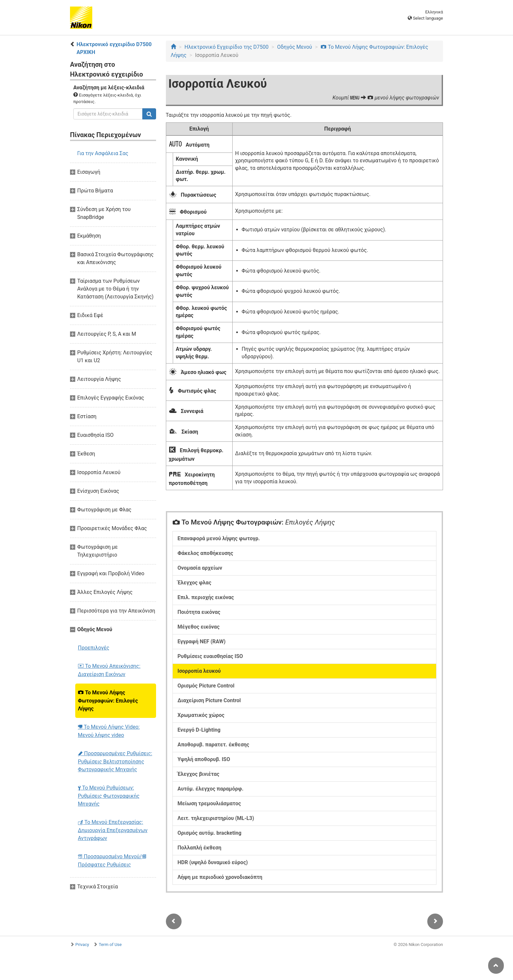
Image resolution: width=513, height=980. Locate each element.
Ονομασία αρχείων (200, 568)
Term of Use (110, 944)
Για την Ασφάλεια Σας (103, 153)
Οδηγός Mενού (295, 47)
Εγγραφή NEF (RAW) (202, 641)
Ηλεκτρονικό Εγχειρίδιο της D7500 (227, 47)
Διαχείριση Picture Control (209, 700)
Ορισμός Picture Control (206, 686)
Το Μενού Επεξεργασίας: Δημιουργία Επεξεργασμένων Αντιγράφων (113, 830)
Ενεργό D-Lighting (199, 730)
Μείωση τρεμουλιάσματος (209, 803)
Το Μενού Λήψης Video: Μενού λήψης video (109, 731)
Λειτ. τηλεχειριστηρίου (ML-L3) (216, 818)
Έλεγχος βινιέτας (199, 774)
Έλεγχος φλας (195, 583)
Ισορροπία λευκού (199, 671)
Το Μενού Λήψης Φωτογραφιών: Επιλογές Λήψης (108, 701)
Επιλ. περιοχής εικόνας (206, 597)
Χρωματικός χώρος (201, 715)
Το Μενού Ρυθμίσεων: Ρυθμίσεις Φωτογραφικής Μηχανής (109, 796)
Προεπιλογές (94, 648)
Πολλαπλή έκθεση (200, 848)
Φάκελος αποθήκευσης (205, 553)
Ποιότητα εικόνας (199, 612)
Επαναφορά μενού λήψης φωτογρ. (219, 538)
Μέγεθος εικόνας (199, 627)
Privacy (82, 944)
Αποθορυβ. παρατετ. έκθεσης (213, 745)
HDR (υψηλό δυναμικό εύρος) (213, 862)
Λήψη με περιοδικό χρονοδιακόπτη (220, 877)
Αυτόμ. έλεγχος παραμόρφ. (211, 789)
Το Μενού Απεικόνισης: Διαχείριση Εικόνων (109, 670)
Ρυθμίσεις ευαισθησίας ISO (210, 656)
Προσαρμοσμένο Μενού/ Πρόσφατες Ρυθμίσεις (112, 861)
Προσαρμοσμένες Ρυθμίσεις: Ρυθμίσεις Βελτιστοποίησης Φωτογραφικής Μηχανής (115, 761)
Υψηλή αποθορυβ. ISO (204, 759)
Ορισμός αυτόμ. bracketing (210, 833)
